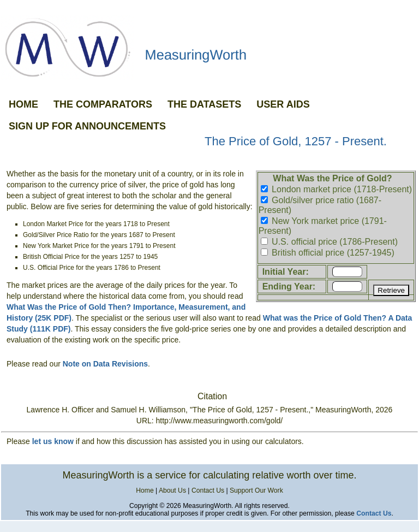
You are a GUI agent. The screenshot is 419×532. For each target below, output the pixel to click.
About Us (172, 490)
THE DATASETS (204, 104)
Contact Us (208, 490)
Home (145, 490)
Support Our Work (256, 490)
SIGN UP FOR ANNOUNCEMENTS (87, 126)
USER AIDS (283, 104)
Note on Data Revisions (105, 364)
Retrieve (391, 290)
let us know (53, 441)
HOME (23, 104)
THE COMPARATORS (103, 104)
